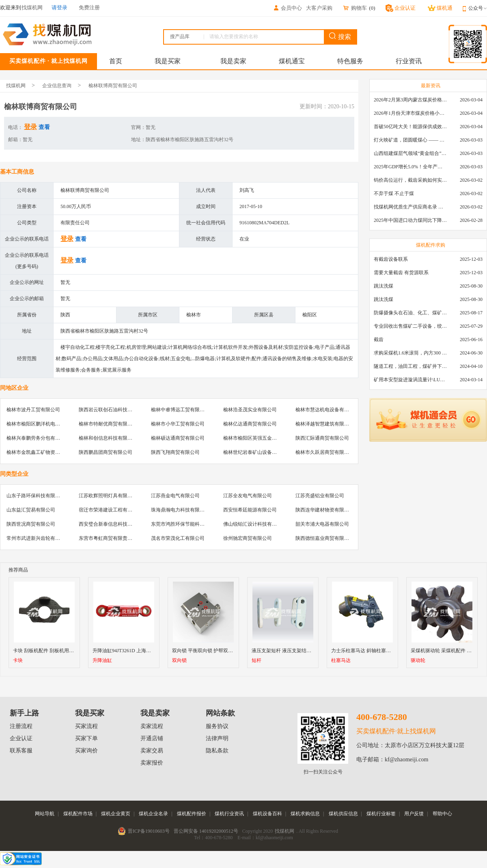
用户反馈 (414, 814)
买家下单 (86, 738)
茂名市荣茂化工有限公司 (178, 538)
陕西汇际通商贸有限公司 (322, 438)
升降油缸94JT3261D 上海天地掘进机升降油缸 (141, 651)
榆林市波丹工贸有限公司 (33, 410)
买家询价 (86, 751)
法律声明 (217, 738)
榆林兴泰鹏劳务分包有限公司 (38, 438)
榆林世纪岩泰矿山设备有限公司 (257, 452)
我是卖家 (233, 61)
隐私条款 (217, 751)
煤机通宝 (292, 61)
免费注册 (89, 8)
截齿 (379, 339)
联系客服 (21, 751)
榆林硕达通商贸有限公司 (178, 438)
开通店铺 (152, 738)
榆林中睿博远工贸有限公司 (180, 410)
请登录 (59, 8)
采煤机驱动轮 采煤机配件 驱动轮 (446, 651)
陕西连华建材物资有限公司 (325, 510)
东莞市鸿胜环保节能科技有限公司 (187, 524)
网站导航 (45, 814)
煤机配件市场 (78, 814)
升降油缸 (102, 661)
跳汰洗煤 (384, 286)
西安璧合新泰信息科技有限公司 (113, 524)
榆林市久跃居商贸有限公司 (325, 452)
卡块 (18, 661)
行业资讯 (409, 61)
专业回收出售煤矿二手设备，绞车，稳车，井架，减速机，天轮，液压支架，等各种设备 (410, 326)
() (372, 8)
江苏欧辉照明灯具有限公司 (108, 496)
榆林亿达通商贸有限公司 (250, 424)
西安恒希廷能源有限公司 (250, 510)
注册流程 (21, 726)
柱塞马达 (341, 661)
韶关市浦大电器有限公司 (322, 524)
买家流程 (86, 726)
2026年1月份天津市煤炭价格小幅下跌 (410, 113)
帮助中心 (442, 814)
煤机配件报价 (192, 814)
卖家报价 (152, 763)
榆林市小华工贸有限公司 (178, 424)
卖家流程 (152, 726)
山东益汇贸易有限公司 (31, 510)
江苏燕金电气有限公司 (175, 496)
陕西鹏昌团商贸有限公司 (106, 452)
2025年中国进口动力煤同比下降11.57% (410, 220)
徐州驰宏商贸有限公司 (248, 538)
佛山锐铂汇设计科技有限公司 (255, 524)
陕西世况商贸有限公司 (31, 524)
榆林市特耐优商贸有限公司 (108, 424)
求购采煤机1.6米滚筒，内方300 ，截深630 (410, 353)
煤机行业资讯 (229, 814)
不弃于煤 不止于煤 (394, 193)
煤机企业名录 (153, 814)
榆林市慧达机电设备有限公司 (327, 410)
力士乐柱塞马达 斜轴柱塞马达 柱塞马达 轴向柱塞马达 (389, 651)
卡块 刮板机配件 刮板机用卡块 (46, 651)
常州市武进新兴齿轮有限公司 (38, 538)
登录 (30, 127)
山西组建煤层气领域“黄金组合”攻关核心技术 (410, 153)
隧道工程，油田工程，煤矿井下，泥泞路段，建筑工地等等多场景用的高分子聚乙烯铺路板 (410, 366)
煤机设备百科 (267, 814)
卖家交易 (152, 751)
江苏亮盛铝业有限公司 (320, 496)
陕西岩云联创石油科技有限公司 (113, 410)
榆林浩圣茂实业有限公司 (250, 410)
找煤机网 (16, 86)
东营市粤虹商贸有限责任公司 (110, 538)
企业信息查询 (57, 86)
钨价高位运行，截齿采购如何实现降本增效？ (410, 180)
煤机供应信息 (343, 814)
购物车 (355, 8)
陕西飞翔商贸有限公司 (175, 452)
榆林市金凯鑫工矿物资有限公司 (41, 452)
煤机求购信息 (305, 814)
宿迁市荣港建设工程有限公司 (110, 510)
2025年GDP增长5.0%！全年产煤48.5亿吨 (410, 167)
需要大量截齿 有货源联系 (401, 273)
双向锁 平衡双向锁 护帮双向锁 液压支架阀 (218, 651)
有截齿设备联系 (391, 259)
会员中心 (287, 8)
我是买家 (168, 61)
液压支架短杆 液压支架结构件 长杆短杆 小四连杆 (305, 651)
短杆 (256, 661)
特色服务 (350, 61)
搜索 (340, 36)
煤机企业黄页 (116, 814)
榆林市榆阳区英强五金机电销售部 (260, 438)
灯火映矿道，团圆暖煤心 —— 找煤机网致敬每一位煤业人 (410, 140)
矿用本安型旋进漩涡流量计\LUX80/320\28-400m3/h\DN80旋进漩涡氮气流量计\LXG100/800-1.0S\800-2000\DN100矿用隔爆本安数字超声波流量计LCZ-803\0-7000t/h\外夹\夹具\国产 (410, 380)
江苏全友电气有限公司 (248, 496)
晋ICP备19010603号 (149, 831)
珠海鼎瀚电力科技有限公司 (180, 510)
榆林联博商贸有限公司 (113, 86)
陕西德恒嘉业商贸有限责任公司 (330, 538)
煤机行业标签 (381, 814)
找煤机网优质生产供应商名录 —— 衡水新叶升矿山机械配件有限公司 (410, 207)
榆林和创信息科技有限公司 (108, 438)
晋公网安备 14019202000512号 (206, 831)
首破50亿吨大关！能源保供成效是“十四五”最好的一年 (410, 127)
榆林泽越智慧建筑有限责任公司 (330, 424)
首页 (116, 61)
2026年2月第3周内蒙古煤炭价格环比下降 (410, 100)
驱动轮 (418, 661)
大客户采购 (319, 8)
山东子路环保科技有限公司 (36, 496)
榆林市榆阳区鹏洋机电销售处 (38, 424)
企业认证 (21, 738)
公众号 (478, 8)
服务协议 (217, 726)
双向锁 (179, 661)
